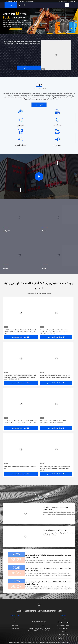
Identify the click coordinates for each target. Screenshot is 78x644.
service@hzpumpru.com (27, 1)
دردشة (11, 5)
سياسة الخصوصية (15, 628)
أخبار (15, 622)
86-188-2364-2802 (11, 1)
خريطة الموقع (15, 625)
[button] (41, 32)
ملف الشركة (15, 619)
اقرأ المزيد (39, 105)
